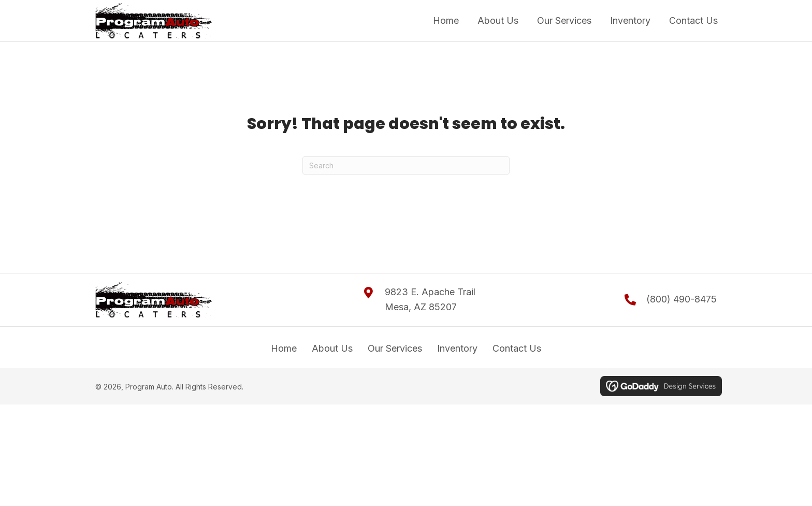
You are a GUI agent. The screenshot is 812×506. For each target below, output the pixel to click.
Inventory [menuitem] (457, 348)
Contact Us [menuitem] (517, 348)
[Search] (406, 165)
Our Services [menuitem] (395, 348)
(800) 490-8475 (682, 299)
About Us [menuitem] (332, 348)
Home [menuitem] (284, 348)
